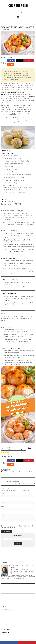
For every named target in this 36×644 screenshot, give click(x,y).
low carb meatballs (28, 473)
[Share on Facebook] (11, 61)
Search (18, 543)
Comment (3, 513)
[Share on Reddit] (11, 64)
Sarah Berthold (7, 469)
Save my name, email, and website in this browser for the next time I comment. (18, 527)
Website (3, 507)
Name (2, 494)
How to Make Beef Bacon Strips (11, 481)
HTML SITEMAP (6, 632)
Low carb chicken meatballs (19, 473)
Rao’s (10, 109)
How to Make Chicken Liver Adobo (24, 483)
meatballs (31, 97)
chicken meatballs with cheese (17, 472)
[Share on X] (20, 61)
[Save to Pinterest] (29, 61)
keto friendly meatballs (9, 473)
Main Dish (8, 471)
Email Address (4, 500)
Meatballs (4, 95)
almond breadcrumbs (7, 472)
